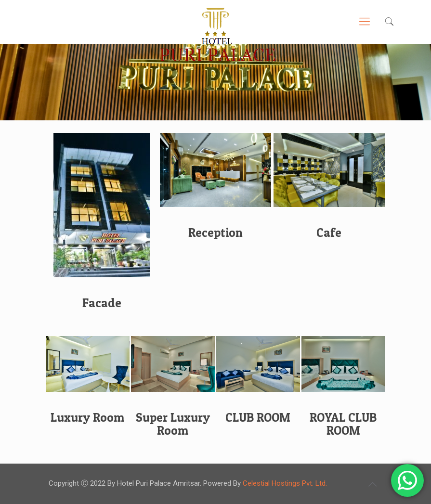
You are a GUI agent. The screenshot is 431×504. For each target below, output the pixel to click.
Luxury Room (87, 417)
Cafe (329, 233)
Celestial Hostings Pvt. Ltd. (285, 483)
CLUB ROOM (258, 417)
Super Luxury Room (173, 424)
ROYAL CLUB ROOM (343, 424)
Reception (215, 233)
